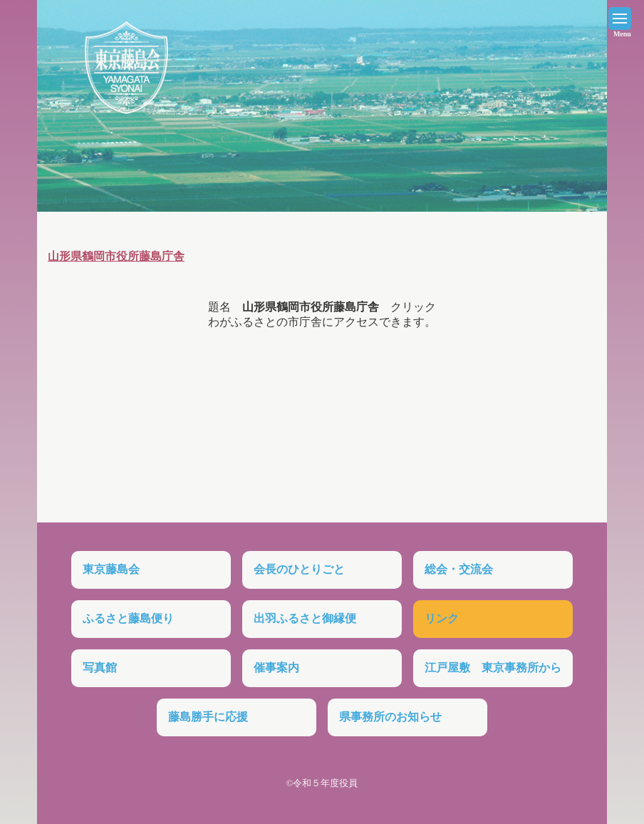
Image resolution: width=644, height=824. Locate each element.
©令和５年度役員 (322, 783)
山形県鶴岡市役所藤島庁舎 (116, 256)
